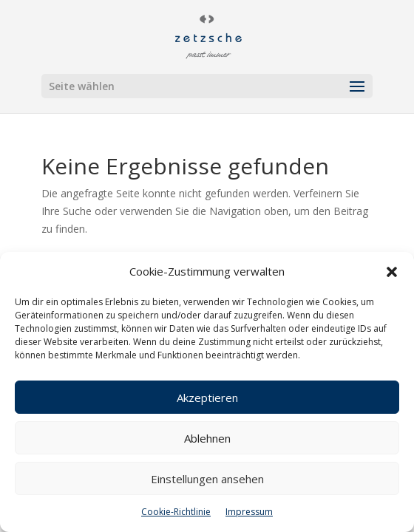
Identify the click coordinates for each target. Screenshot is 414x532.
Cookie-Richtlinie (176, 512)
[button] (392, 272)
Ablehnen (207, 438)
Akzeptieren (207, 398)
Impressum (249, 512)
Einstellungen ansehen (207, 479)
